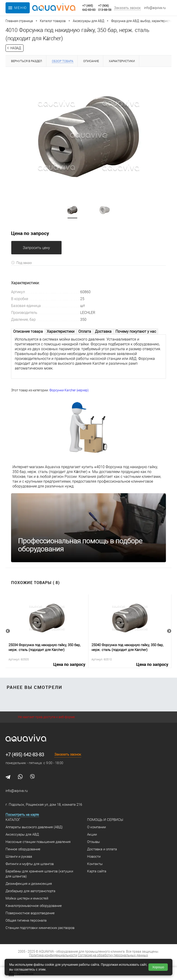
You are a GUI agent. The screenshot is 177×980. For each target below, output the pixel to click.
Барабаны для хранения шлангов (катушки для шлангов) (39, 874)
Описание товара (28, 331)
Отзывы (93, 842)
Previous (8, 631)
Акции (92, 834)
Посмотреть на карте (22, 815)
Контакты (95, 864)
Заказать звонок (127, 8)
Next (169, 631)
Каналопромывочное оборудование (34, 906)
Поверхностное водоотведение (30, 913)
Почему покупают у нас (136, 331)
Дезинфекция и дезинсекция (29, 884)
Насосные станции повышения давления (38, 842)
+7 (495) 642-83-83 (25, 755)
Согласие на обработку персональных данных (113, 955)
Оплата (85, 331)
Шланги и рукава (19, 857)
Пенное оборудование (23, 849)
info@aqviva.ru (155, 8)
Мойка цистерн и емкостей (27, 898)
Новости (94, 857)
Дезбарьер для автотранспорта (30, 891)
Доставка (103, 331)
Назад (16, 48)
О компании (96, 827)
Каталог (13, 820)
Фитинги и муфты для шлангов (30, 864)
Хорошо (158, 967)
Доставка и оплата (102, 849)
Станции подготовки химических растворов (40, 928)
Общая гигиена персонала (26, 920)
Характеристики (61, 331)
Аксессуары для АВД (22, 834)
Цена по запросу (30, 233)
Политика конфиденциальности (53, 955)
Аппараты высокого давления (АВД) (34, 827)
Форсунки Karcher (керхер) (69, 390)
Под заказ (21, 263)
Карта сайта (97, 871)
